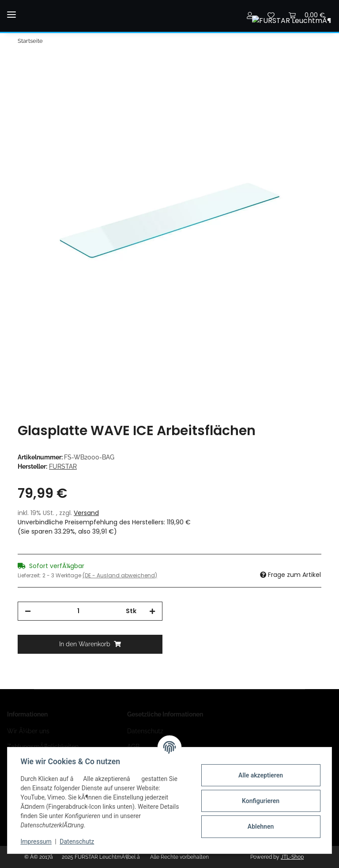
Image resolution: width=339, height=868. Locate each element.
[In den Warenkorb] (25, 64)
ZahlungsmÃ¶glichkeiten (43, 747)
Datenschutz (145, 731)
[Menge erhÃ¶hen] (152, 611)
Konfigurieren (259, 801)
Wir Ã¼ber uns (28, 731)
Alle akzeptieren (259, 775)
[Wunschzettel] (271, 15)
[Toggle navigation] (11, 7)
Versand (86, 513)
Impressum (37, 841)
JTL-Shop (292, 857)
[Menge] (78, 611)
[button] (250, 15)
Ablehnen (259, 826)
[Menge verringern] (28, 611)
